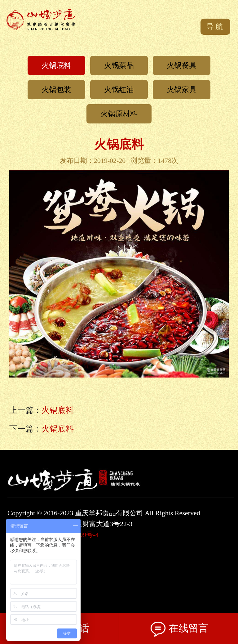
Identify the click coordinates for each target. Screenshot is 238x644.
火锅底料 (56, 65)
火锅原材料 (119, 114)
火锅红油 (119, 90)
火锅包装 (56, 90)
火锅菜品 (119, 65)
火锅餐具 (182, 65)
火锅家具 (182, 90)
